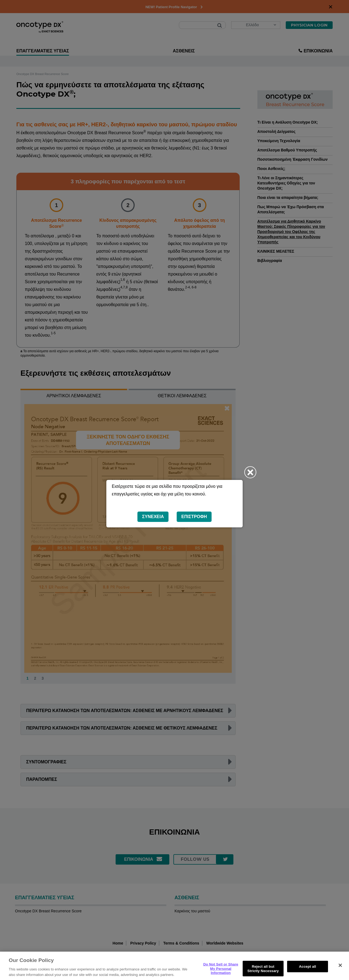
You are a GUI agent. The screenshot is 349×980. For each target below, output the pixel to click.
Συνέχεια (153, 517)
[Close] (340, 972)
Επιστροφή (194, 517)
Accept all (308, 973)
